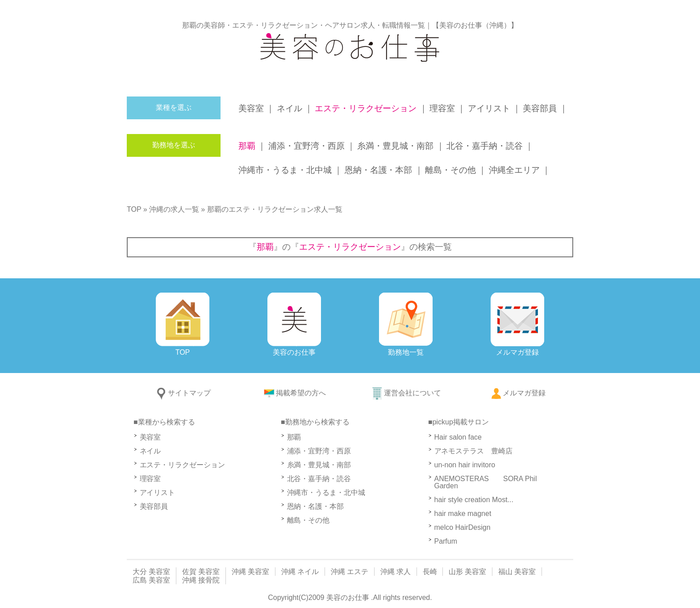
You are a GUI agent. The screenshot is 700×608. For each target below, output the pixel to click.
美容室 (150, 437)
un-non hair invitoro (465, 465)
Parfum (446, 541)
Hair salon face (462, 437)
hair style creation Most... (474, 500)
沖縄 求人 (396, 572)
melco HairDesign (462, 527)
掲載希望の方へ (294, 393)
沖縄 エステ (350, 572)
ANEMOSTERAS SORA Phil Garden (486, 482)
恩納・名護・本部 (316, 506)
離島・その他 (308, 520)
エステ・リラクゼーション (183, 465)
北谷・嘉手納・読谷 (319, 479)
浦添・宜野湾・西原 (319, 451)
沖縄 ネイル (300, 572)
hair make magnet (463, 514)
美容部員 (154, 506)
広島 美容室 (151, 580)
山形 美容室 (467, 572)
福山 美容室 (517, 572)
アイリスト (158, 493)
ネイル (150, 451)
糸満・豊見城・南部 (319, 465)
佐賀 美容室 (201, 572)
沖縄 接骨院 (201, 580)
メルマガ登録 (517, 393)
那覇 (294, 437)
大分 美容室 (151, 572)
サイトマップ (183, 393)
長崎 (430, 572)
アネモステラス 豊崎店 (474, 451)
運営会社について (406, 393)
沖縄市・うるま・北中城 (326, 493)
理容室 (150, 479)
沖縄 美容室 (250, 572)
